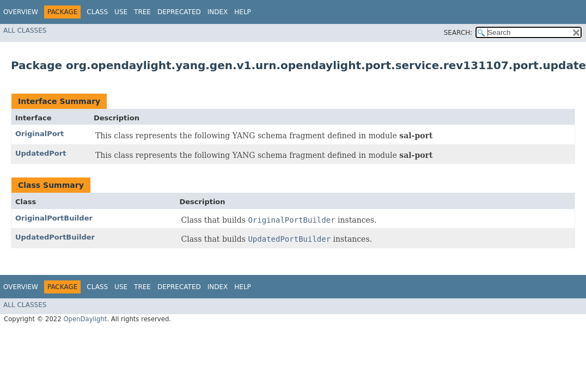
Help (243, 12)
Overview (21, 12)
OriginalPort (39, 134)
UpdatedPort (41, 153)
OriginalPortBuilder (54, 218)
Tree (142, 12)
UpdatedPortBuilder (55, 237)
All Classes (25, 30)
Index (218, 12)
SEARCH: (458, 33)
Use (121, 12)
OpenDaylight (85, 319)
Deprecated (179, 12)
